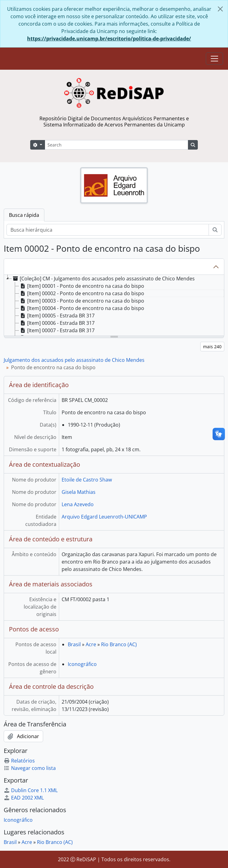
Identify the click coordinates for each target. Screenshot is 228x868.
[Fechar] (220, 9)
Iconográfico (82, 664)
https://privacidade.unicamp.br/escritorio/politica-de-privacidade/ (109, 39)
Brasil (74, 644)
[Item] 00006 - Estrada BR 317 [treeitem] (57, 323)
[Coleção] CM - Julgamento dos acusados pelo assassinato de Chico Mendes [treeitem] (103, 279)
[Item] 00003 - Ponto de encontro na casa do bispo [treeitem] (82, 301)
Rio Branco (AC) (119, 644)
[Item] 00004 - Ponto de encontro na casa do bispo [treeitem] (82, 308)
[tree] (114, 306)
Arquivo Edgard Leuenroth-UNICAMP (104, 517)
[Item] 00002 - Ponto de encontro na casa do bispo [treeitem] (82, 293)
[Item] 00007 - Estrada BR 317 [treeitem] (57, 330)
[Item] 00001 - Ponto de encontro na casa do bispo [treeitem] (82, 286)
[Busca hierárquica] (108, 230)
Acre (91, 644)
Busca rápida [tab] (24, 215)
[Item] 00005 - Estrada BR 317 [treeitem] (57, 316)
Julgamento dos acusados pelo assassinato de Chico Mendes (74, 360)
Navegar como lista (30, 768)
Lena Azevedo (78, 504)
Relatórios (19, 761)
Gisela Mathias (79, 492)
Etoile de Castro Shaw (87, 480)
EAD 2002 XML (24, 798)
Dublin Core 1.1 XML (31, 790)
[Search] (116, 145)
